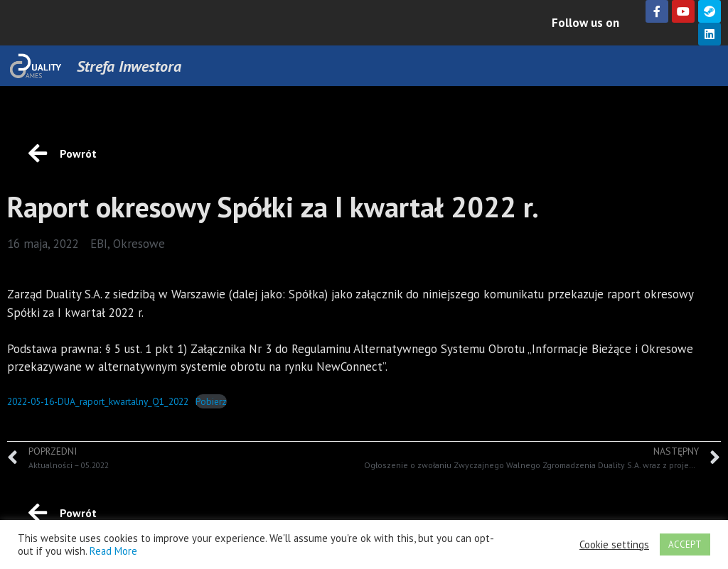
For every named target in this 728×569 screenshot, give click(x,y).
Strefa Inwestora (129, 66)
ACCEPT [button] (685, 544)
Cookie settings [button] (614, 545)
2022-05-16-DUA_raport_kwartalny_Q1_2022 (98, 401)
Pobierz (211, 401)
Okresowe (139, 244)
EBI (99, 244)
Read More (113, 551)
